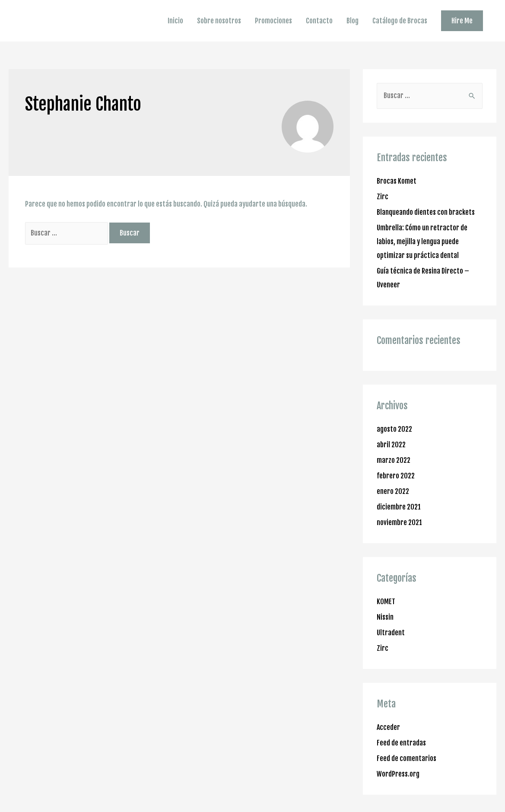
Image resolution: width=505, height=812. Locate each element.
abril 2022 (391, 445)
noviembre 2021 (399, 522)
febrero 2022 (396, 476)
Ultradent (391, 633)
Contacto (319, 21)
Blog (353, 21)
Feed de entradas (401, 743)
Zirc (383, 197)
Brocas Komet (397, 181)
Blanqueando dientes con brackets (426, 212)
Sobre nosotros (219, 21)
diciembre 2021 (399, 507)
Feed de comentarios (407, 758)
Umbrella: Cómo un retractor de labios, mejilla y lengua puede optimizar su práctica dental (422, 242)
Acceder (388, 727)
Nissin (385, 617)
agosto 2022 (394, 429)
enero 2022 (393, 491)
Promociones (273, 21)
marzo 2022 (394, 460)
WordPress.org (398, 774)
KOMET (386, 602)
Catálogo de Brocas (400, 21)
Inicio (175, 21)
